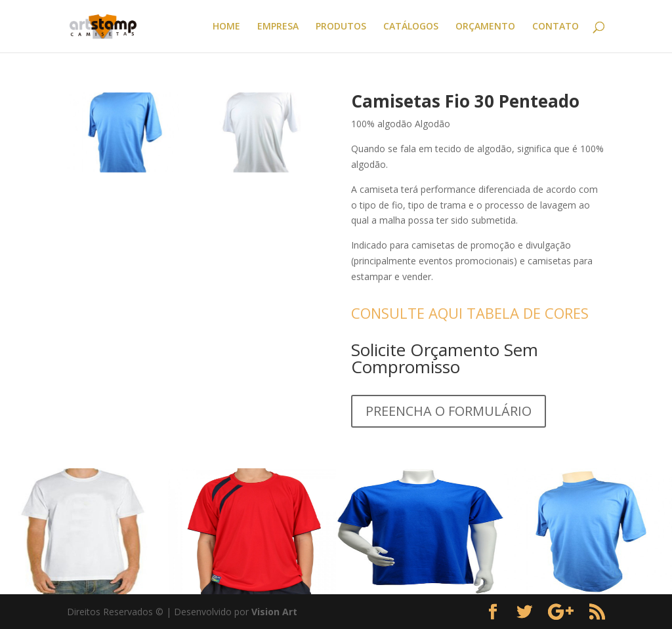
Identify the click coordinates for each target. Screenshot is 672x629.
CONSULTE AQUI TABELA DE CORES (470, 313)
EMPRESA (278, 27)
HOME (226, 27)
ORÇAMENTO (485, 27)
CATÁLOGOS (411, 27)
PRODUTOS (341, 27)
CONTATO (556, 27)
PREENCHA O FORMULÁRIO (449, 411)
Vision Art (274, 612)
